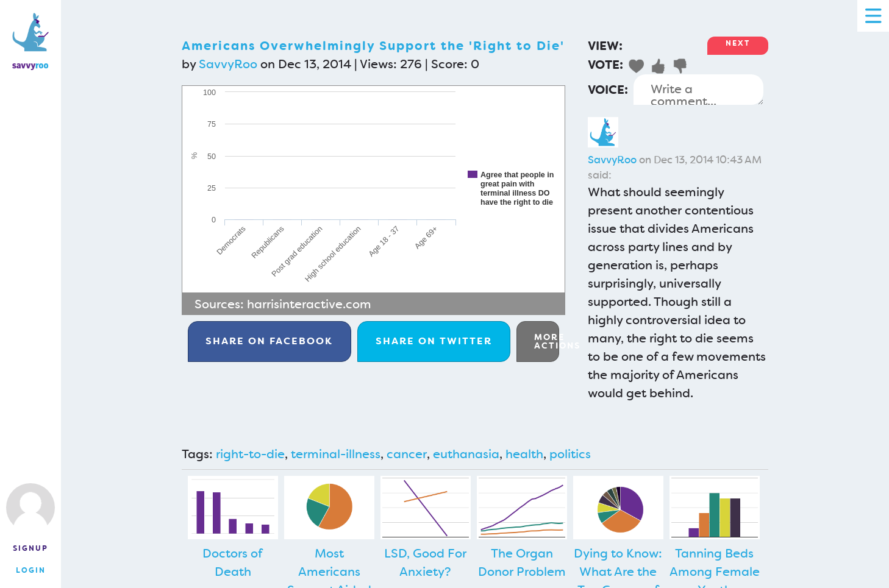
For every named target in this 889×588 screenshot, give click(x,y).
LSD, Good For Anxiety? (425, 562)
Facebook (269, 341)
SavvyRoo (228, 64)
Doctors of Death (233, 562)
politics (570, 454)
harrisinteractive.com (309, 304)
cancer (407, 454)
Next (738, 43)
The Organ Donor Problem (522, 562)
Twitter (434, 341)
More (547, 341)
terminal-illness (336, 454)
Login (31, 570)
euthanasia (466, 454)
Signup (30, 548)
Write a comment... (698, 90)
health (524, 454)
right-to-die (250, 454)
